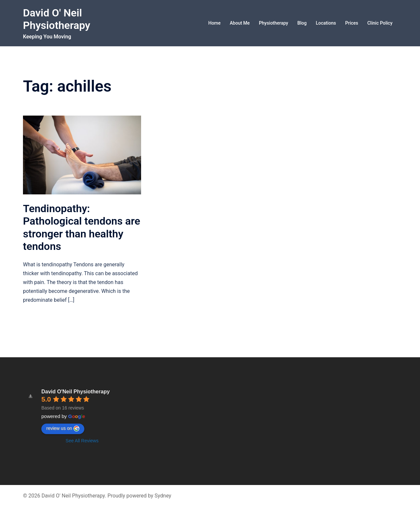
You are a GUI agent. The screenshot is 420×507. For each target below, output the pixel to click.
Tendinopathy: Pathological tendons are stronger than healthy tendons (82, 227)
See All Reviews (82, 441)
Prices (352, 23)
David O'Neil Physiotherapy (75, 392)
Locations (326, 23)
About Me (240, 23)
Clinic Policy (380, 23)
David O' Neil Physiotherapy (57, 19)
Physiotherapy (273, 23)
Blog (302, 23)
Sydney (163, 496)
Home (215, 23)
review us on (63, 429)
